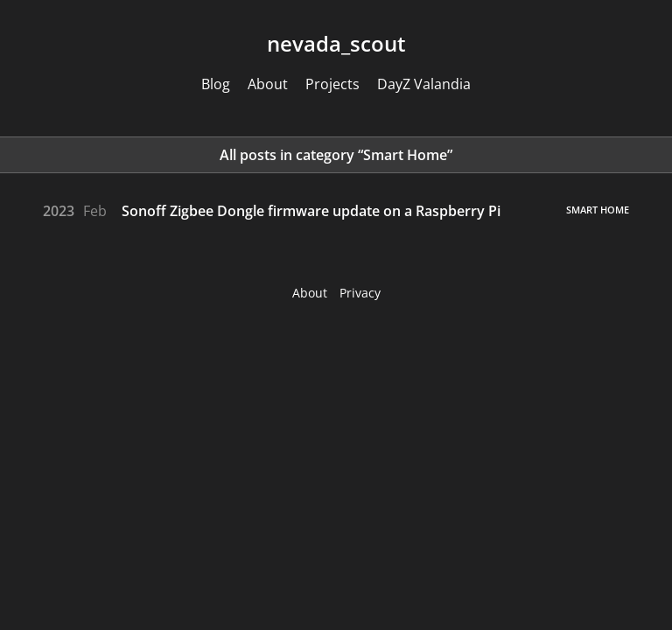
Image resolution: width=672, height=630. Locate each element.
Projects (332, 84)
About (268, 84)
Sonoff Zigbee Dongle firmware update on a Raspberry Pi (311, 211)
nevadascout (336, 43)
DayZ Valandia (424, 84)
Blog (216, 84)
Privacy (360, 293)
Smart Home (598, 210)
